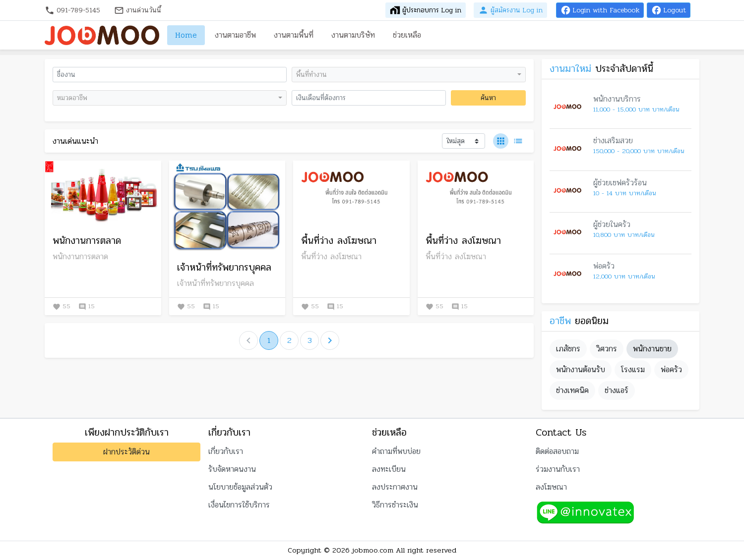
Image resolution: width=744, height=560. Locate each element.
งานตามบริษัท (353, 35)
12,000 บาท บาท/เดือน (624, 277)
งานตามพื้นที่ (294, 35)
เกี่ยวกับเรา (226, 451)
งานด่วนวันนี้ (138, 10)
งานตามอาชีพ (235, 35)
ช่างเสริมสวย (613, 140)
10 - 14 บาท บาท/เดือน (624, 194)
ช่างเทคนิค (572, 390)
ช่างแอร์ (617, 390)
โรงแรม (633, 369)
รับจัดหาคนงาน (232, 469)
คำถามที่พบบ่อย (396, 451)
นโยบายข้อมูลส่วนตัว (240, 487)
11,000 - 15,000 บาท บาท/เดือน (636, 110)
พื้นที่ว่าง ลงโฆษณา (339, 241)
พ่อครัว (604, 266)
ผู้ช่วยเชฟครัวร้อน (620, 183)
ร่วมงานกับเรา (558, 469)
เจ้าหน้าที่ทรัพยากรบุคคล (224, 268)
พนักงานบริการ (617, 99)
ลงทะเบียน (389, 469)
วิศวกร (607, 349)
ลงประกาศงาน (395, 487)
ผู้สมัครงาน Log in (510, 10)
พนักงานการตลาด (87, 241)
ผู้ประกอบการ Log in (426, 10)
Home (186, 35)
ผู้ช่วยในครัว (612, 224)
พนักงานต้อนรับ (581, 369)
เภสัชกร (568, 349)
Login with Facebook (600, 10)
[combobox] (409, 75)
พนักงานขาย (652, 349)
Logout (669, 10)
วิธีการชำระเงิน (395, 505)
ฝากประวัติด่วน (126, 452)
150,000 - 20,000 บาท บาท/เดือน (639, 151)
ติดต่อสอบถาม (557, 451)
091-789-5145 (72, 10)
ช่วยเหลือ (407, 35)
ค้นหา (488, 98)
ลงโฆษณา (551, 487)
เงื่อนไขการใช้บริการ (239, 505)
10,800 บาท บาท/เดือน (624, 235)
